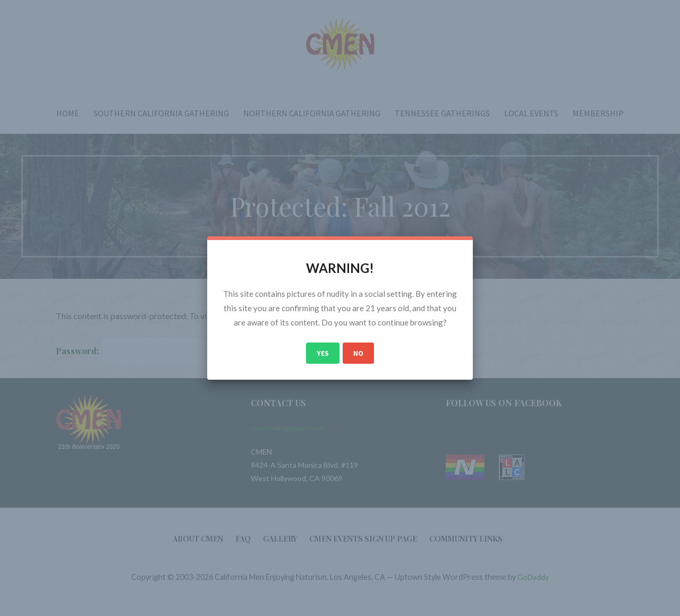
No (358, 353)
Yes (323, 353)
